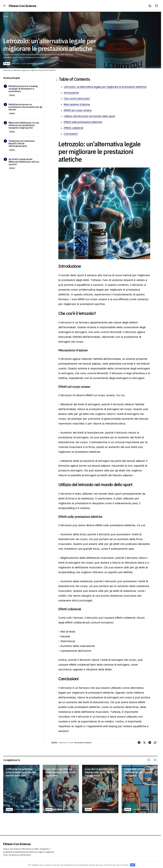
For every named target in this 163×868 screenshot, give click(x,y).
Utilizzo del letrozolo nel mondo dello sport (91, 121)
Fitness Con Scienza (22, 6)
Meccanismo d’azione (77, 109)
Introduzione (72, 97)
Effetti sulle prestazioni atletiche (84, 127)
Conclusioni (71, 139)
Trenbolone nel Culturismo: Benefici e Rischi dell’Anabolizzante (22, 144)
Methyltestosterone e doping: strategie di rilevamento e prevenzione (23, 89)
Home (6, 16)
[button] (5, 6)
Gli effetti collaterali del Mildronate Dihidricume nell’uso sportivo (24, 162)
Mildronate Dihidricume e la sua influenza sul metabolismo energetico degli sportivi (24, 125)
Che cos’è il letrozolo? (77, 103)
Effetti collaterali (74, 133)
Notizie (7, 64)
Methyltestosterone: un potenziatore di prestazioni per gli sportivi (25, 107)
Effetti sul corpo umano (78, 115)
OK (133, 865)
